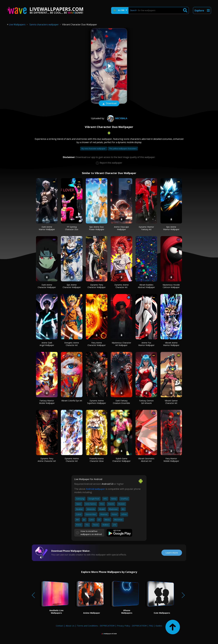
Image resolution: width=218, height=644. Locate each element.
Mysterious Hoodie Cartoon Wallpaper (171, 286)
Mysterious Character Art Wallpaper (121, 344)
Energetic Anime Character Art (72, 344)
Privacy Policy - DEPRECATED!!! (132, 626)
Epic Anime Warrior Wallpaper (171, 228)
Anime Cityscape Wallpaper (121, 228)
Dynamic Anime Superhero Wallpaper (97, 402)
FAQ (151, 626)
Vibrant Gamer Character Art (171, 402)
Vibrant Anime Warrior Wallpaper (171, 344)
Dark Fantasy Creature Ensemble (121, 402)
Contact (60, 626)
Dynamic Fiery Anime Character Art (47, 460)
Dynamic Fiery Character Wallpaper (97, 286)
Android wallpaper (95, 489)
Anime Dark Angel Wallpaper (47, 344)
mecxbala (117, 118)
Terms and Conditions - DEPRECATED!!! (96, 626)
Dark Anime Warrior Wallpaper (47, 228)
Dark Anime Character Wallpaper (47, 286)
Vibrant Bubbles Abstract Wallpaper (146, 286)
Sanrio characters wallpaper (44, 25)
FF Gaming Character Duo (72, 228)
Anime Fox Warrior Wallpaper (146, 344)
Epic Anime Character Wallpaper (72, 286)
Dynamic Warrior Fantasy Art (146, 228)
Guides (159, 626)
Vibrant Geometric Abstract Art (146, 460)
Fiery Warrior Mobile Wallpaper (171, 460)
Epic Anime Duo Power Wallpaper (97, 228)
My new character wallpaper (94, 149)
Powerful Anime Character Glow (97, 460)
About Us (70, 626)
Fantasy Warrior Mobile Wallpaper (47, 402)
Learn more (172, 553)
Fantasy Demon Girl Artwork (146, 402)
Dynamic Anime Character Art (122, 286)
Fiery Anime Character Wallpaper (97, 344)
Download (109, 104)
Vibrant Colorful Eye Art (72, 401)
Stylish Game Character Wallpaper (121, 460)
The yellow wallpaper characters (123, 149)
